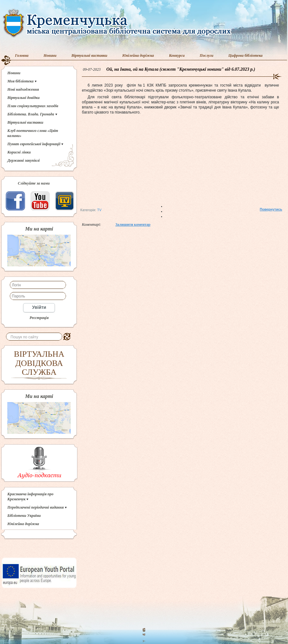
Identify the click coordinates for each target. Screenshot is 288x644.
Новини (50, 55)
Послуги (207, 55)
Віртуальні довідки (23, 98)
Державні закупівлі (23, 160)
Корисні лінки (19, 152)
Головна (22, 55)
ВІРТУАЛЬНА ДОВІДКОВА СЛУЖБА (39, 363)
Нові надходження (23, 89)
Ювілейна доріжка (138, 55)
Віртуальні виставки (89, 55)
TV (99, 210)
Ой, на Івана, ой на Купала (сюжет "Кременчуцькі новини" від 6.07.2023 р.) (181, 69)
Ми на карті (39, 229)
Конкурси (177, 55)
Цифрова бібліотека (245, 55)
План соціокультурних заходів (33, 106)
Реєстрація (39, 318)
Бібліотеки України (24, 516)
